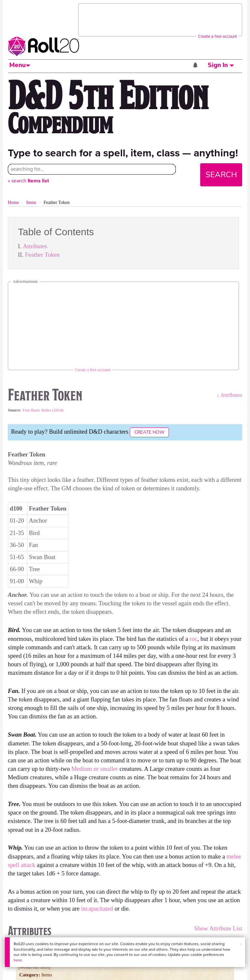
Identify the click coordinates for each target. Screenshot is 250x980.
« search (28, 181)
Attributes (35, 246)
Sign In (221, 65)
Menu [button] (20, 65)
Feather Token (42, 255)
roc (194, 639)
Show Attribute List (218, 928)
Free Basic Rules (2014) (43, 410)
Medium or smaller (95, 769)
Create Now (149, 432)
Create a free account (217, 36)
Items (31, 202)
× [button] (241, 944)
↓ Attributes (229, 395)
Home (13, 202)
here (18, 960)
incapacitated (97, 908)
